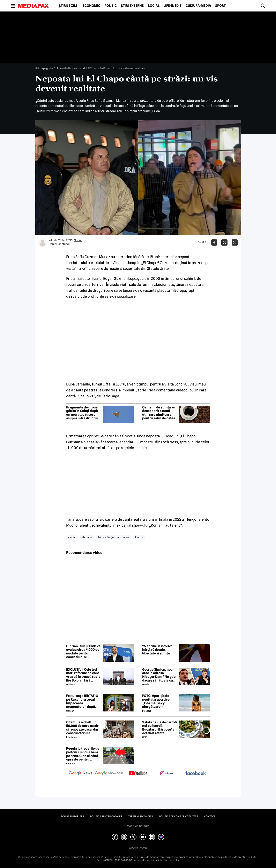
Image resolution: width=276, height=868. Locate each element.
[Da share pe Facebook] (214, 242)
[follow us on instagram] (167, 774)
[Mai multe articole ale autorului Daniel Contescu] (43, 242)
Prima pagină (43, 68)
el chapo (87, 537)
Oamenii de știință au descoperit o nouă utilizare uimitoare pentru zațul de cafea (159, 413)
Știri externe (132, 6)
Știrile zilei (69, 6)
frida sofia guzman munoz (114, 537)
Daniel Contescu (60, 244)
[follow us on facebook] (196, 774)
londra (139, 537)
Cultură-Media (198, 6)
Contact (210, 817)
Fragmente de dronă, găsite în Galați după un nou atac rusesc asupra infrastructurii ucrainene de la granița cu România (83, 413)
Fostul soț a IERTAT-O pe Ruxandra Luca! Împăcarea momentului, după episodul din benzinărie (82, 701)
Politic (111, 6)
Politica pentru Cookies (106, 817)
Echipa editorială (72, 817)
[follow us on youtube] (138, 774)
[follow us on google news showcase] (109, 774)
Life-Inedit (173, 6)
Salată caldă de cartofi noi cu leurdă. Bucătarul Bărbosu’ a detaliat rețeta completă (160, 728)
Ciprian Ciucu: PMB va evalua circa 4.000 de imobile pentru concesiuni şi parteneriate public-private (83, 652)
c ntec (72, 537)
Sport (220, 6)
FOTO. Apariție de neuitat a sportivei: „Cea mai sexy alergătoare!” (157, 701)
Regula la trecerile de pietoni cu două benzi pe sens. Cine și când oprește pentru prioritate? (83, 754)
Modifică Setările (138, 826)
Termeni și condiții (141, 817)
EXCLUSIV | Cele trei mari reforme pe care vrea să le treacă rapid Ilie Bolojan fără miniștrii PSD (83, 675)
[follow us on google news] (81, 774)
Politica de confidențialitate (179, 817)
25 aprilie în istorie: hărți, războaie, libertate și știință (157, 650)
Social (154, 6)
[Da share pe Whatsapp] (235, 242)
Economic (91, 6)
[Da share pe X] (224, 242)
